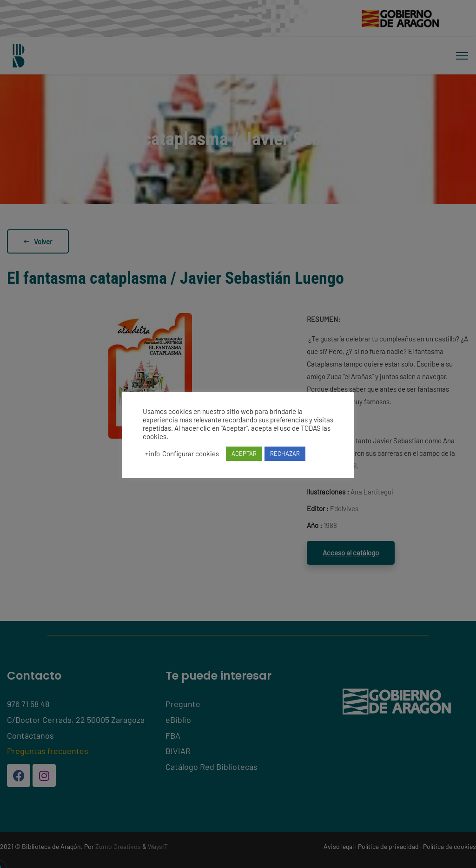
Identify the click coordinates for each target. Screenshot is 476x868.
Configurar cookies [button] (191, 454)
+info (152, 454)
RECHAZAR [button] (285, 454)
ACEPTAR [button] (244, 454)
